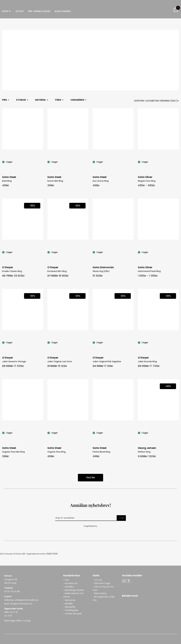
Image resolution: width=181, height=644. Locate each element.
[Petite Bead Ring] (132, 433)
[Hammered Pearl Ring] (177, 252)
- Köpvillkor (69, 587)
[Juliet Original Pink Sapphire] (132, 342)
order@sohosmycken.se (26, 600)
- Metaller (68, 604)
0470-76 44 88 (12, 591)
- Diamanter (69, 600)
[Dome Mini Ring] (87, 162)
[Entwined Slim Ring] (87, 252)
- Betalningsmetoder (74, 590)
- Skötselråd (69, 607)
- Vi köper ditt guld (72, 614)
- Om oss (97, 580)
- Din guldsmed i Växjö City (104, 598)
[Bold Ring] (42, 162)
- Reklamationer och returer (73, 595)
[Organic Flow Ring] (87, 433)
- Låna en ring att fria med (103, 588)
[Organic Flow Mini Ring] (42, 433)
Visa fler (91, 477)
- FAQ (66, 580)
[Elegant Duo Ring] (177, 162)
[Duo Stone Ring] (132, 162)
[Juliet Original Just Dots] (87, 342)
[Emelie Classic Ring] (42, 252)
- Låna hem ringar (102, 583)
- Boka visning (99, 593)
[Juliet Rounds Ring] (177, 342)
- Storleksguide (71, 610)
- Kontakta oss (70, 583)
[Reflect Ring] (177, 433)
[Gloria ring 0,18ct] (132, 252)
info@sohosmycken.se (21, 604)
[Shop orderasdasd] (157, 101)
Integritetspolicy (90, 526)
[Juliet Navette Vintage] (42, 342)
